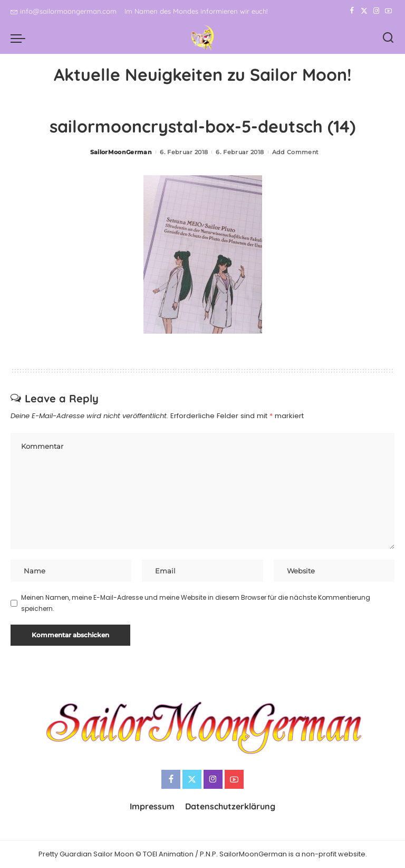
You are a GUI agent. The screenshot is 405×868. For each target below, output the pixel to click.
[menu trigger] (21, 38)
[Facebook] (352, 11)
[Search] (388, 38)
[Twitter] (364, 11)
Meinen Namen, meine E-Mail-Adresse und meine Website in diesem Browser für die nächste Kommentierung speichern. (196, 603)
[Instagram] (376, 11)
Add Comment (296, 152)
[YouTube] (388, 11)
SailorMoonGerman (121, 152)
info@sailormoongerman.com (64, 11)
